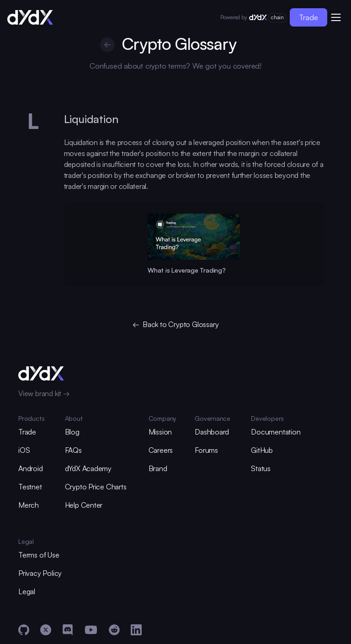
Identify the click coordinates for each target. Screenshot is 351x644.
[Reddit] (114, 630)
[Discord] (68, 630)
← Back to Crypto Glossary (176, 324)
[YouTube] (91, 630)
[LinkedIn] (136, 630)
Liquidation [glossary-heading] (91, 119)
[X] (46, 630)
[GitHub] (24, 630)
